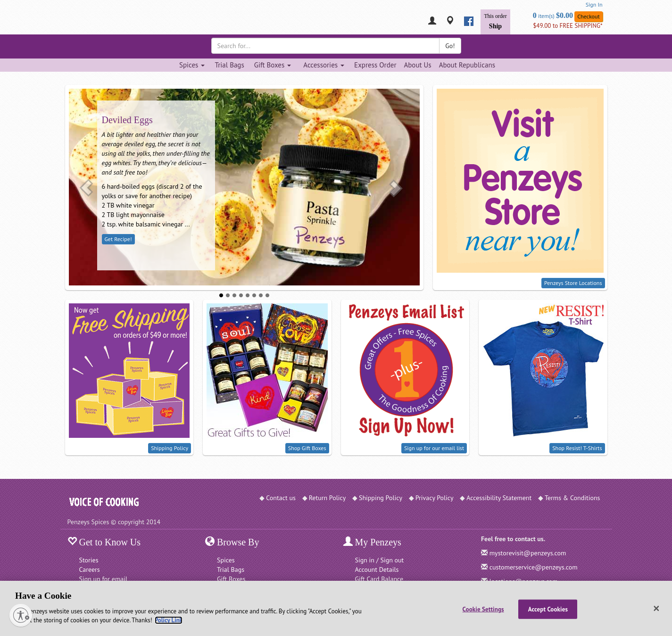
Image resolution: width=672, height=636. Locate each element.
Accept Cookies (548, 609)
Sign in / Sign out (380, 560)
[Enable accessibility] (21, 615)
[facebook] (469, 21)
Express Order (375, 65)
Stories (89, 560)
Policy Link (169, 620)
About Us (417, 65)
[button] (86, 188)
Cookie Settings (483, 609)
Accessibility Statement (499, 498)
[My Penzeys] (432, 21)
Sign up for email (104, 579)
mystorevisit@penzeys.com (528, 553)
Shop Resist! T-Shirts (577, 448)
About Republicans (467, 65)
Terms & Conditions (572, 498)
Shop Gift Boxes (307, 448)
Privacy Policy (435, 498)
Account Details (377, 569)
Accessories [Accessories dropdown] (324, 65)
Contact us (281, 498)
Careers (90, 569)
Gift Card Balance (379, 579)
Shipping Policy (170, 448)
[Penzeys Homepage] (67, 21)
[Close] (656, 609)
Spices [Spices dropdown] (192, 65)
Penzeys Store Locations (573, 283)
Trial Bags (229, 65)
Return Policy (328, 498)
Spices (226, 560)
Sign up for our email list (434, 448)
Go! (450, 46)
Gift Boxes (231, 579)
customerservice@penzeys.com (534, 567)
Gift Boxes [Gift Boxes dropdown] (273, 65)
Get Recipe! (118, 239)
